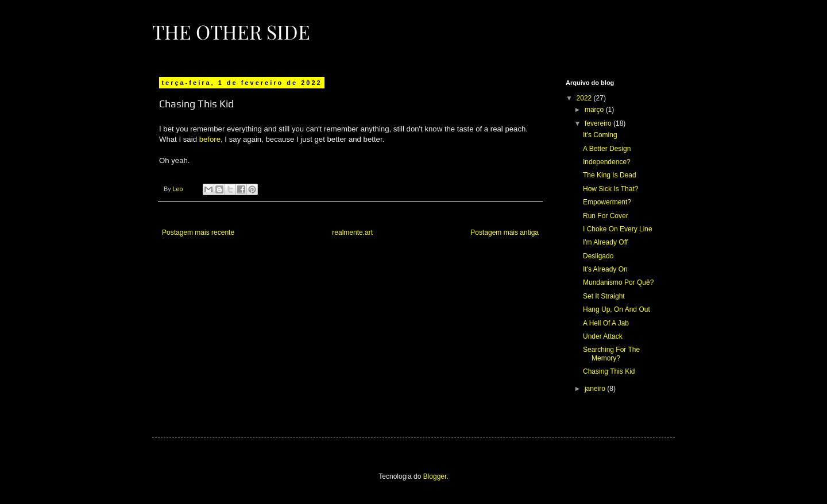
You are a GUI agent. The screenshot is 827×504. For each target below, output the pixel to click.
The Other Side (231, 32)
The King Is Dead (610, 175)
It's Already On (605, 269)
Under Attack (603, 336)
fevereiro (599, 123)
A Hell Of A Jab (606, 323)
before (210, 139)
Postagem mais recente (198, 232)
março (595, 110)
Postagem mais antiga (505, 232)
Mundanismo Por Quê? (618, 282)
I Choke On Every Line (618, 229)
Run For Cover (606, 216)
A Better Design (607, 149)
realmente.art (352, 232)
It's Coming (600, 135)
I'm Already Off (605, 242)
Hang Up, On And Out (617, 309)
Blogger (435, 476)
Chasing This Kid (609, 371)
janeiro (596, 389)
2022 (585, 98)
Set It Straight (604, 296)
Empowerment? (607, 202)
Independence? (607, 162)
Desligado (598, 256)
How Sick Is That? (610, 189)
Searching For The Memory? (611, 354)
